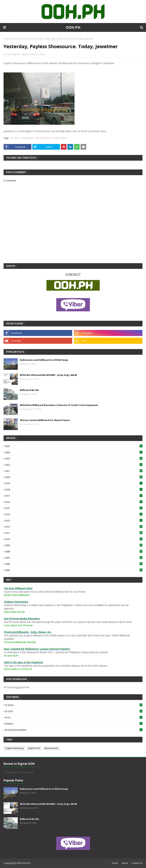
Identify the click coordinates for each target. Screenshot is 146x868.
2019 (74, 483)
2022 (74, 465)
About (125, 863)
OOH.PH (73, 27)
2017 (74, 496)
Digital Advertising (14, 748)
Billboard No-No (29, 390)
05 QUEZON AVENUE (74, 730)
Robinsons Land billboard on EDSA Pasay (44, 360)
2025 (74, 446)
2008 (74, 552)
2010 (74, 539)
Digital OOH (34, 748)
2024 (74, 452)
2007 (74, 558)
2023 (74, 459)
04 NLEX (74, 724)
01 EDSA (15, 138)
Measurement (51, 748)
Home (7, 39)
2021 (74, 471)
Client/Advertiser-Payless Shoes (27, 39)
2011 (74, 533)
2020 (74, 477)
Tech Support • (13, 54)
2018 (74, 490)
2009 (74, 545)
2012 (74, 527)
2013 (74, 521)
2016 (74, 502)
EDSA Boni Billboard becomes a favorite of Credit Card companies (59, 405)
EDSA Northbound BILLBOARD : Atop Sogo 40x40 (48, 375)
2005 (74, 570)
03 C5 (74, 717)
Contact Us (137, 863)
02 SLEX (74, 711)
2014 (74, 514)
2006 (74, 564)
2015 (74, 508)
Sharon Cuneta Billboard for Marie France (45, 420)
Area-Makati (27, 138)
